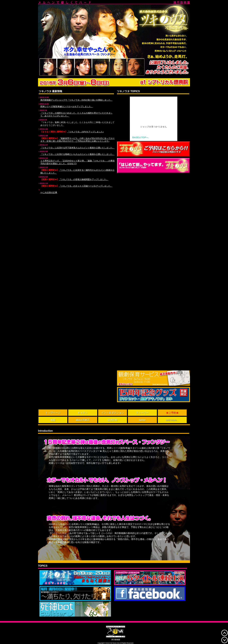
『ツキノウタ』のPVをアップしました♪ (85, 132)
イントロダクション (113, 413)
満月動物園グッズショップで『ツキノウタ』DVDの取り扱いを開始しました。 (76, 100)
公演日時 (113, 420)
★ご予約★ (172, 413)
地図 (53, 420)
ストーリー (142, 413)
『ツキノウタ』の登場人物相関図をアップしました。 (84, 179)
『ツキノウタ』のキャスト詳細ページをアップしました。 (86, 186)
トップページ (53, 413)
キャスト (83, 413)
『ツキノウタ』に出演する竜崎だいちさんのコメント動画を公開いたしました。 (77, 154)
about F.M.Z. (83, 420)
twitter (142, 420)
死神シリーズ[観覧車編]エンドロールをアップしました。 (67, 106)
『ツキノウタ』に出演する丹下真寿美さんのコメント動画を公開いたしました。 (77, 148)
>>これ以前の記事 (49, 192)
